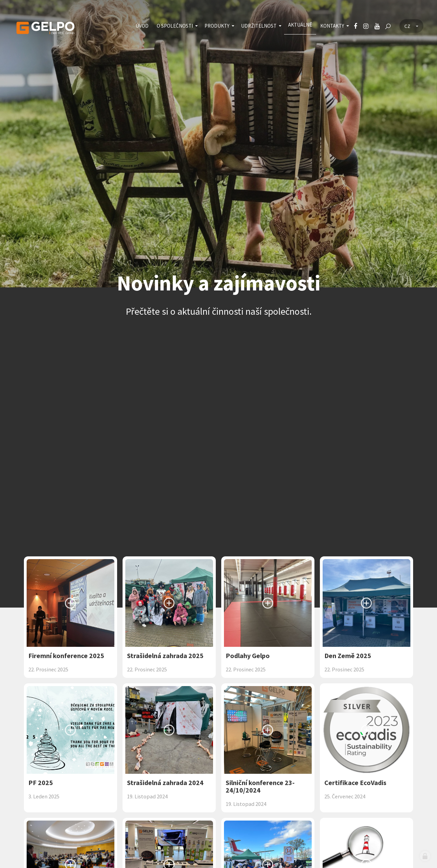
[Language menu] (411, 26)
